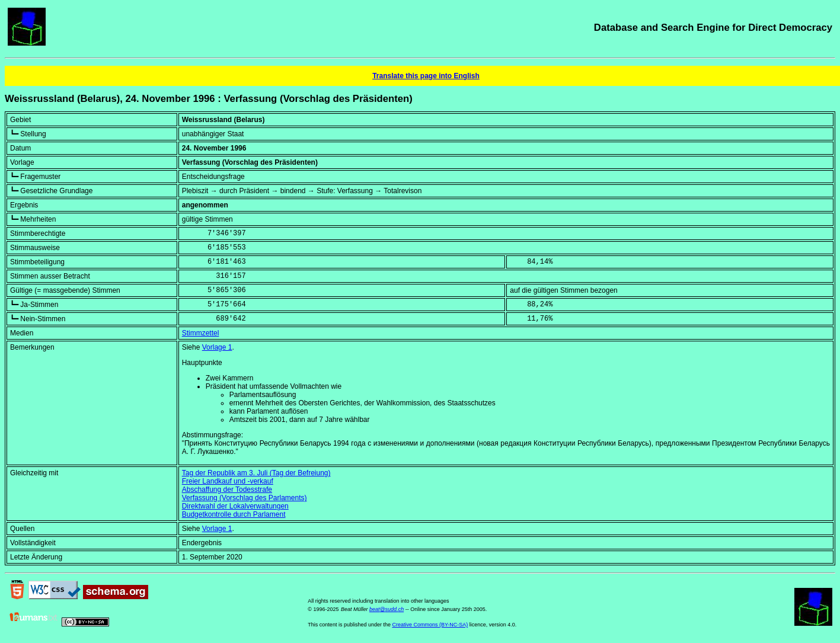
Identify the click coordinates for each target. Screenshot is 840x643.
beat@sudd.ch (387, 609)
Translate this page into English (426, 76)
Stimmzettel (201, 333)
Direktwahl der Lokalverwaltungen (235, 506)
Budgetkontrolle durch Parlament (234, 514)
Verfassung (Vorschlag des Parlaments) (245, 498)
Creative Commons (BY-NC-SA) (430, 625)
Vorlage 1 (217, 347)
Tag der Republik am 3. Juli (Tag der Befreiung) (256, 473)
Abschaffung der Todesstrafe (227, 490)
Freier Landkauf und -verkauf (228, 481)
